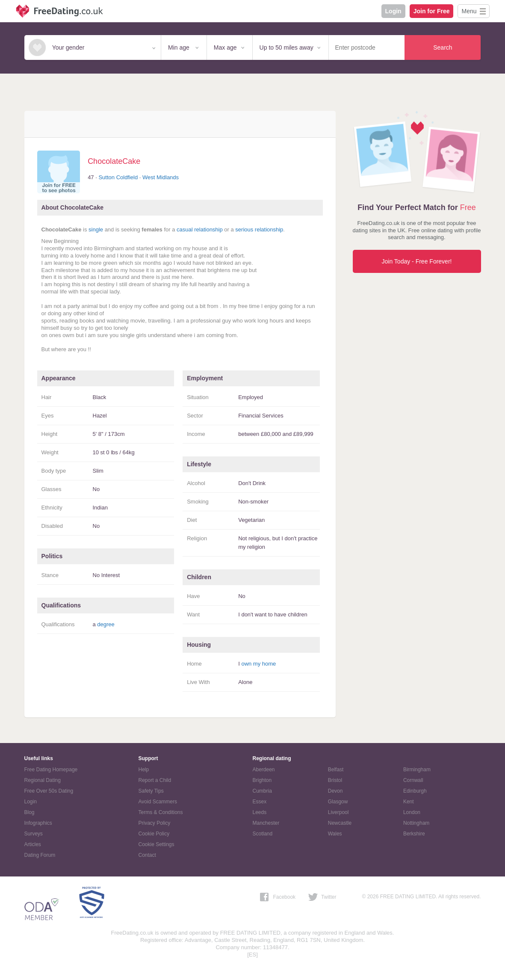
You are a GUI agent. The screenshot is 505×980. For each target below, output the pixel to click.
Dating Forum (40, 855)
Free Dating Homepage (51, 770)
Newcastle (340, 823)
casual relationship (200, 229)
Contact (147, 855)
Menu (469, 11)
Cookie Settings (157, 844)
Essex (260, 802)
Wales (335, 834)
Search (443, 47)
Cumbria (262, 791)
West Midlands (161, 177)
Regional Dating (43, 780)
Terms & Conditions (161, 812)
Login (393, 11)
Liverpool (338, 812)
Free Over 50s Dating (49, 791)
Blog (30, 812)
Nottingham (416, 823)
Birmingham (417, 770)
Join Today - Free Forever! (417, 261)
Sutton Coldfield (118, 177)
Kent (409, 802)
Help (144, 770)
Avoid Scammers (158, 802)
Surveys (34, 834)
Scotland (263, 834)
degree (106, 624)
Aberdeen (264, 770)
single (96, 229)
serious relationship (259, 229)
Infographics (38, 823)
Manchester (266, 823)
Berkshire (414, 834)
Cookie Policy (154, 834)
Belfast (336, 770)
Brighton (262, 780)
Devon (335, 791)
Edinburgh (415, 791)
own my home (258, 664)
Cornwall (413, 780)
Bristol (335, 780)
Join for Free (432, 11)
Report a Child (155, 780)
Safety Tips (151, 791)
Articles (33, 844)
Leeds (260, 812)
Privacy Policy (155, 823)
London (412, 812)
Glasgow (338, 802)
